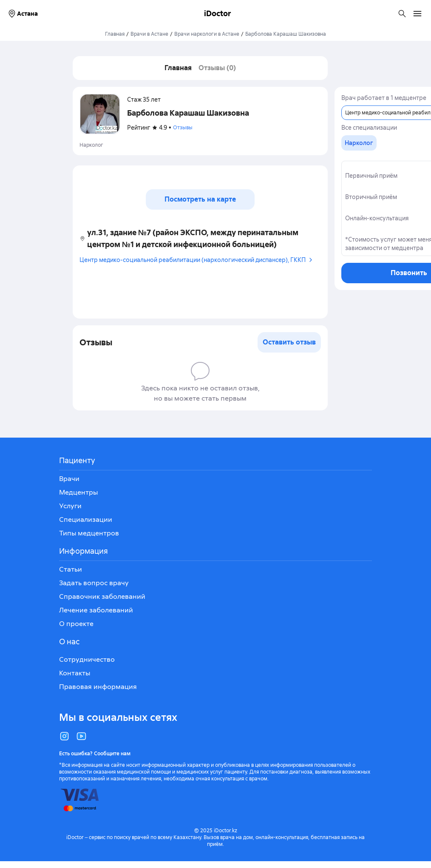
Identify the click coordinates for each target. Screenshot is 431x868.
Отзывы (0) (217, 68)
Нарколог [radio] (359, 143)
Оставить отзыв (289, 342)
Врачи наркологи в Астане (207, 34)
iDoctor (218, 13)
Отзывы (183, 128)
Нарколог (91, 145)
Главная (115, 34)
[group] (359, 143)
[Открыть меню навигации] (417, 14)
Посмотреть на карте (200, 199)
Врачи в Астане (149, 34)
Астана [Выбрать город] (22, 14)
